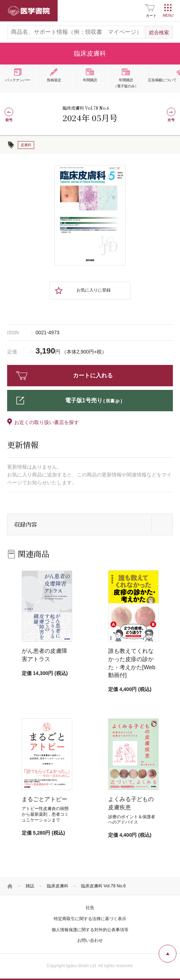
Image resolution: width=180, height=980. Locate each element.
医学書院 (29, 11)
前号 (9, 120)
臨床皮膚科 (58, 886)
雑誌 (30, 886)
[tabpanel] (90, 215)
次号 (171, 120)
